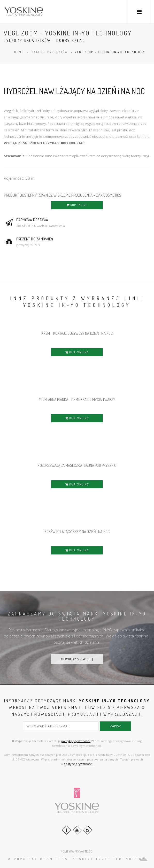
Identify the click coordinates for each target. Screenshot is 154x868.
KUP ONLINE (77, 205)
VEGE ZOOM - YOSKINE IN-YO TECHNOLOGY (110, 52)
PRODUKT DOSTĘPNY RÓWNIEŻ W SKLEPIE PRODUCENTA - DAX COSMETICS (63, 195)
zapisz (115, 726)
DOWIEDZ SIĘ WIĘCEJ (77, 659)
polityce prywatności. (79, 764)
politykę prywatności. (76, 741)
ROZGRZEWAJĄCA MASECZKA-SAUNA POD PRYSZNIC (77, 465)
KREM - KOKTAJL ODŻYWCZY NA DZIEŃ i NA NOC (77, 333)
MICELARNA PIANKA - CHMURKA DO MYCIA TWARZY (77, 399)
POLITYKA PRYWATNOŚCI (77, 851)
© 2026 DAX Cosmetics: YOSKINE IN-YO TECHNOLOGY (77, 859)
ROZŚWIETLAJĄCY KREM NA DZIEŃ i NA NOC (77, 532)
